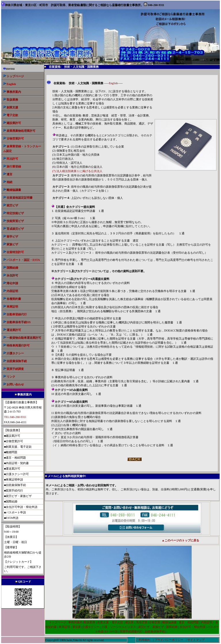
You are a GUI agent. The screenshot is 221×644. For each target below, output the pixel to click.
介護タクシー (15, 353)
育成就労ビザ (15, 229)
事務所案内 (75, 622)
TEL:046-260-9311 (15, 417)
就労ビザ (12, 205)
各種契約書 (14, 299)
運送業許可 (14, 330)
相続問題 (193, 622)
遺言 (9, 174)
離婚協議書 (14, 190)
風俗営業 (141, 622)
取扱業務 (12, 100)
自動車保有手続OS (19, 322)
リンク (11, 377)
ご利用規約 (143, 640)
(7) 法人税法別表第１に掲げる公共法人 (77, 171)
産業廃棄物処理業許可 (21, 131)
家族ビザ (12, 244)
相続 (9, 182)
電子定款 (117, 622)
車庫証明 (64, 627)
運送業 (77, 627)
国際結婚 (12, 268)
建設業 (129, 622)
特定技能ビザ (15, 213)
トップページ (15, 76)
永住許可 (185, 627)
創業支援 (12, 107)
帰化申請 (12, 283)
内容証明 (12, 291)
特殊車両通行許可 (16, 345)
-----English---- (113, 83)
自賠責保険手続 (155, 631)
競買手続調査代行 (131, 631)
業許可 (24, 338)
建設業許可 (14, 123)
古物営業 (155, 622)
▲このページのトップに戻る (180, 540)
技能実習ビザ (15, 221)
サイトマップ (196, 640)
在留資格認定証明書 (20, 198)
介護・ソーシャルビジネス (119, 627)
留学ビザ (11, 237)
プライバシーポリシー (169, 640)
